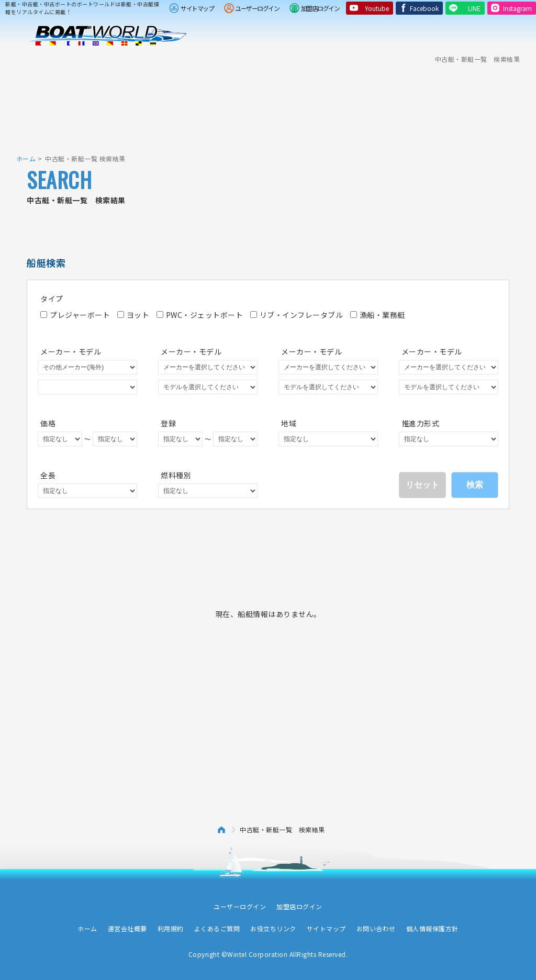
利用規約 (171, 928)
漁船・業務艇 (378, 315)
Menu (521, 36)
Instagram (517, 8)
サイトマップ (197, 8)
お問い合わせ (376, 928)
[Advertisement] (268, 102)
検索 (475, 485)
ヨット (133, 315)
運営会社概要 (127, 928)
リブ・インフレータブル (297, 315)
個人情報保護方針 (432, 928)
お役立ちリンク (273, 928)
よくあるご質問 (217, 928)
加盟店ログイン (320, 8)
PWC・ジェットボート (200, 315)
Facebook (424, 8)
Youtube (377, 8)
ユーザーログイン (257, 8)
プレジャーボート (75, 315)
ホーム (26, 158)
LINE (474, 8)
